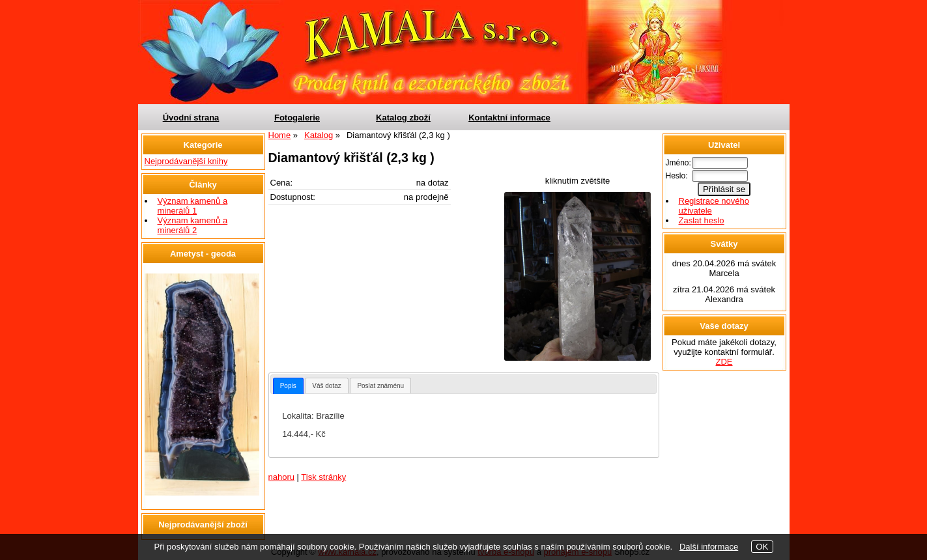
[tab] (288, 386)
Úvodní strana (191, 118)
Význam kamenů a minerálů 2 (193, 225)
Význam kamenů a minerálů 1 (193, 206)
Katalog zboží (403, 118)
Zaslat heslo (702, 220)
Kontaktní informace (509, 118)
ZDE (724, 362)
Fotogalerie (297, 118)
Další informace (709, 547)
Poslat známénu (380, 386)
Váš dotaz (326, 386)
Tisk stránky (323, 477)
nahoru (281, 477)
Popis (288, 386)
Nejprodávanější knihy (186, 161)
